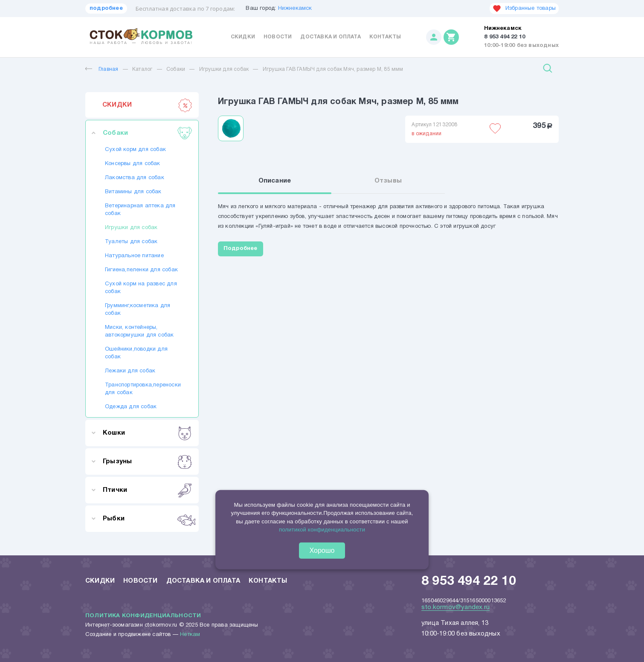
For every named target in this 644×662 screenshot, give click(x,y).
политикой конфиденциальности (322, 530)
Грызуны (147, 462)
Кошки (147, 433)
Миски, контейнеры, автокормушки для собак (139, 331)
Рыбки (147, 519)
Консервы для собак (133, 164)
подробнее (106, 9)
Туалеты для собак (131, 242)
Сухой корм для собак (135, 150)
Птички (147, 490)
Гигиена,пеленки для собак (141, 270)
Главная (102, 69)
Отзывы (388, 181)
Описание (275, 181)
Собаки (176, 69)
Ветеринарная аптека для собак (140, 210)
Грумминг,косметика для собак (138, 310)
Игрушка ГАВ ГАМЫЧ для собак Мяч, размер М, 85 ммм (333, 69)
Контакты (385, 37)
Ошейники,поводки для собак (136, 353)
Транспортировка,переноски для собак (142, 389)
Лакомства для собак (135, 178)
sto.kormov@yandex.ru (455, 607)
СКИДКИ (147, 105)
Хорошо (322, 550)
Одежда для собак (131, 407)
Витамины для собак (133, 192)
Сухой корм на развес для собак (141, 288)
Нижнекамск (295, 9)
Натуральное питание (134, 256)
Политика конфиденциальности (143, 616)
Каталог (142, 69)
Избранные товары (524, 9)
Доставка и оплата (330, 37)
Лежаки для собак (130, 371)
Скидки (243, 37)
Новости (278, 37)
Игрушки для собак (224, 69)
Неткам (190, 635)
